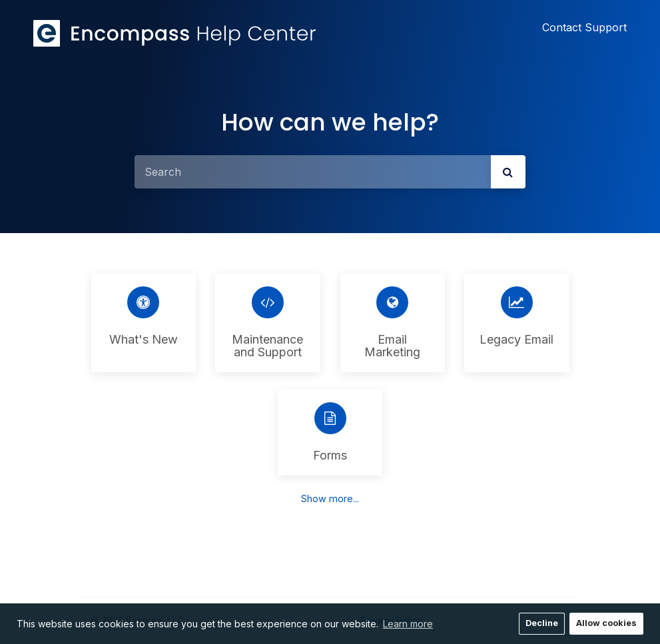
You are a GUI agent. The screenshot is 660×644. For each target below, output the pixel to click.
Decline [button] (542, 623)
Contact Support (584, 27)
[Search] (313, 172)
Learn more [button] (408, 624)
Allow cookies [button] (606, 623)
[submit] (508, 172)
